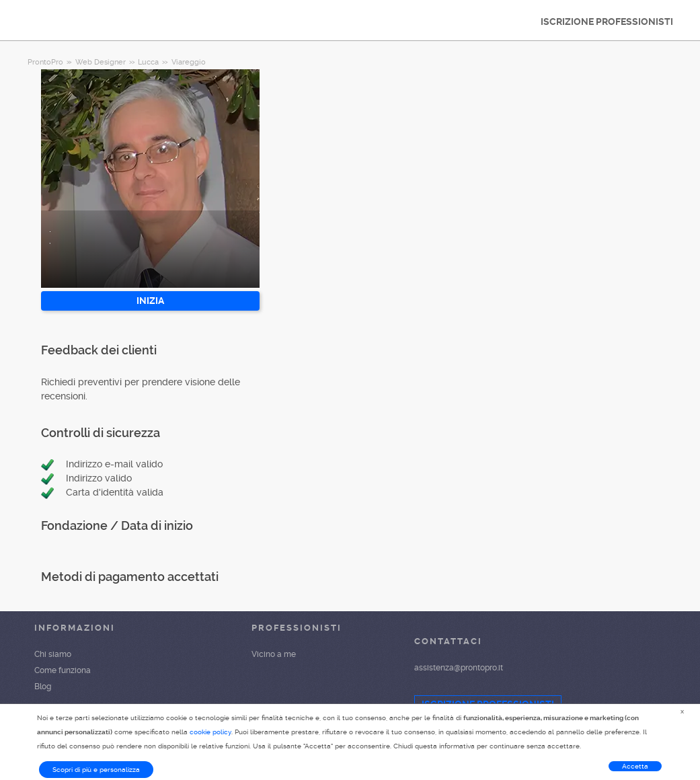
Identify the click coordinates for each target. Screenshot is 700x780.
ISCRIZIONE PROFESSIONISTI (607, 22)
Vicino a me (274, 654)
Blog (43, 687)
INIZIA (150, 301)
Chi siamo (53, 654)
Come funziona (63, 670)
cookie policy (210, 732)
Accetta (635, 766)
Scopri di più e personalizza (96, 770)
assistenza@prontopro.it (459, 668)
